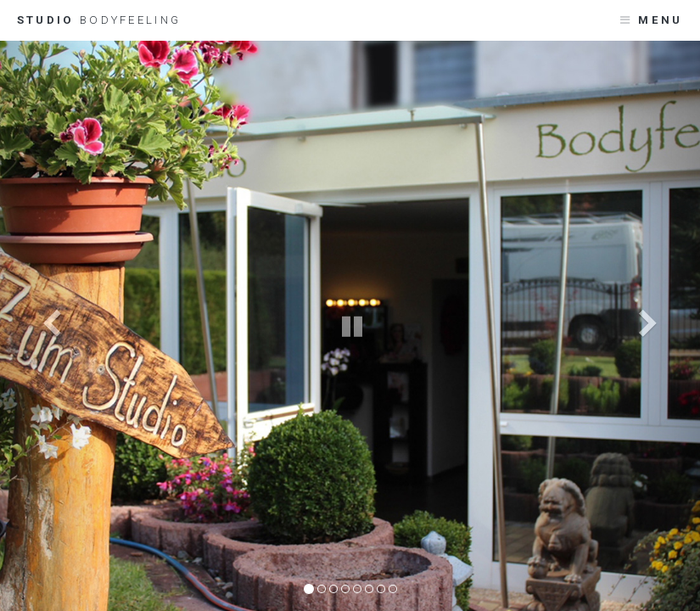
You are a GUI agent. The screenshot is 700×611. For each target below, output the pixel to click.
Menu (660, 20)
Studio (99, 20)
